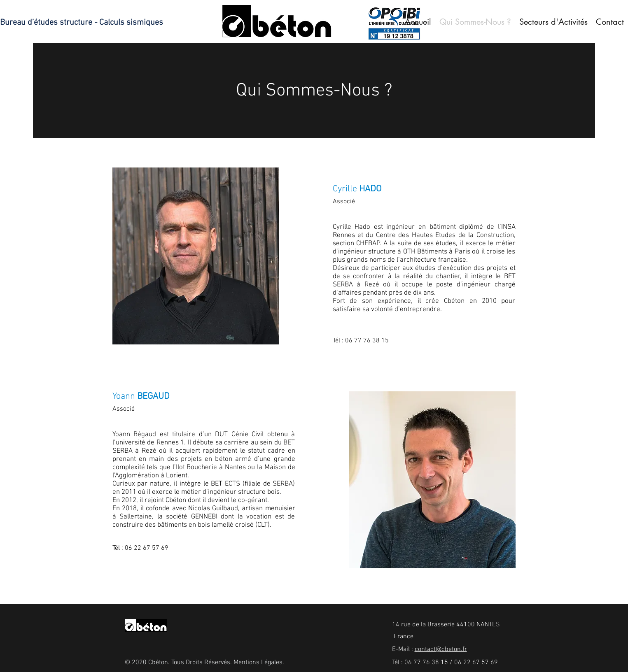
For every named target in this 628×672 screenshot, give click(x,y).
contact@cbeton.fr (441, 649)
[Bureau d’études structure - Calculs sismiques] (84, 23)
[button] (553, 22)
